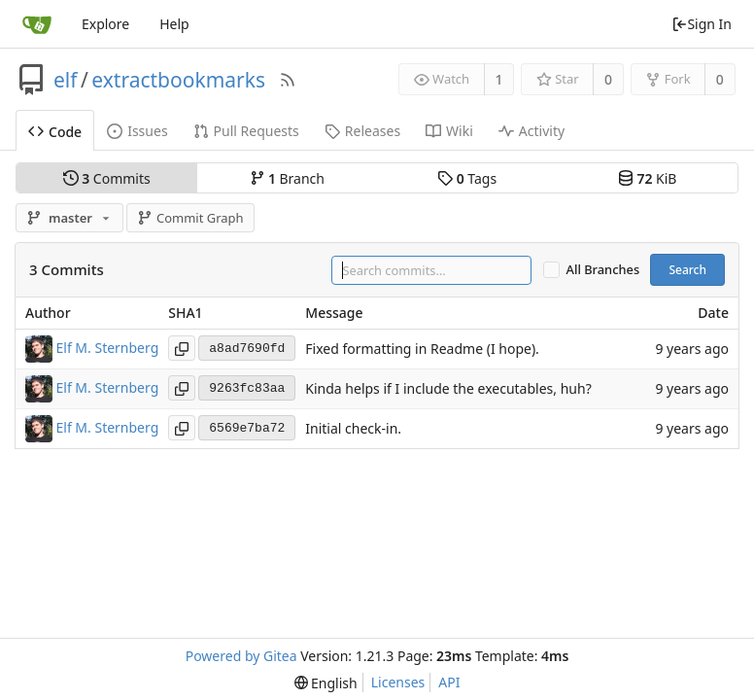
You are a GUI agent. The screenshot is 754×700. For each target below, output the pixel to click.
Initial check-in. (353, 429)
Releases (362, 131)
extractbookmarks (178, 80)
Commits (107, 178)
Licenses (398, 682)
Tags (467, 178)
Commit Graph (190, 218)
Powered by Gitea (241, 656)
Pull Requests (246, 131)
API (449, 682)
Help (174, 24)
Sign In (702, 24)
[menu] (326, 683)
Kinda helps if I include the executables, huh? (448, 389)
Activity (531, 131)
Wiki (449, 131)
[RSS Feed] (288, 80)
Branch (288, 178)
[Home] (37, 24)
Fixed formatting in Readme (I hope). (422, 350)
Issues (137, 131)
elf (66, 80)
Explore (105, 24)
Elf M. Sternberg (108, 348)
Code (55, 132)
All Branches (603, 270)
